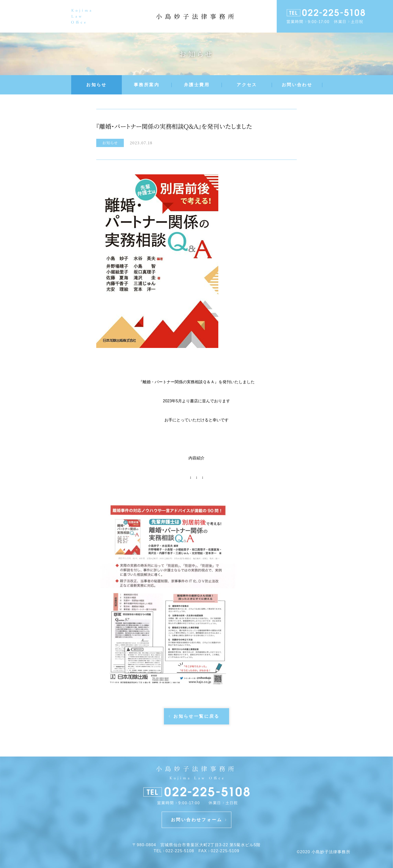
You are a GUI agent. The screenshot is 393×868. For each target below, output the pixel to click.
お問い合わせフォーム (197, 820)
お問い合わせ (297, 85)
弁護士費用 (197, 85)
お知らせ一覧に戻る (197, 716)
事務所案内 (147, 85)
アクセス (247, 85)
